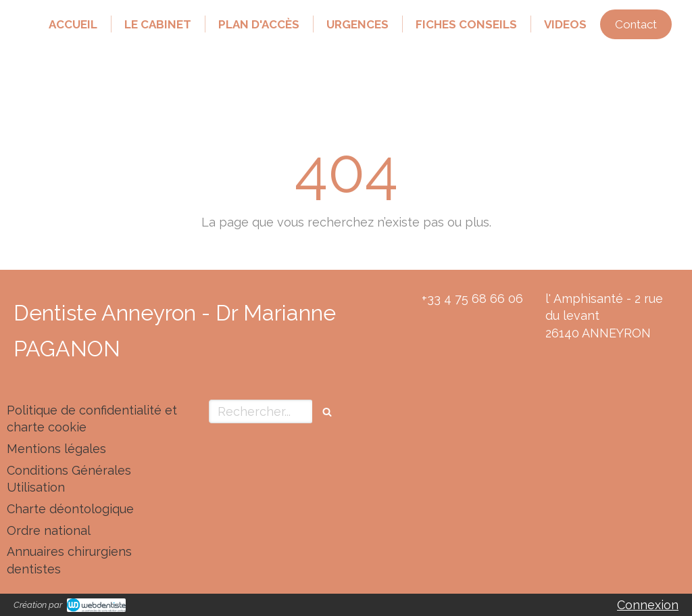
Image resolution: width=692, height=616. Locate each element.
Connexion (648, 605)
